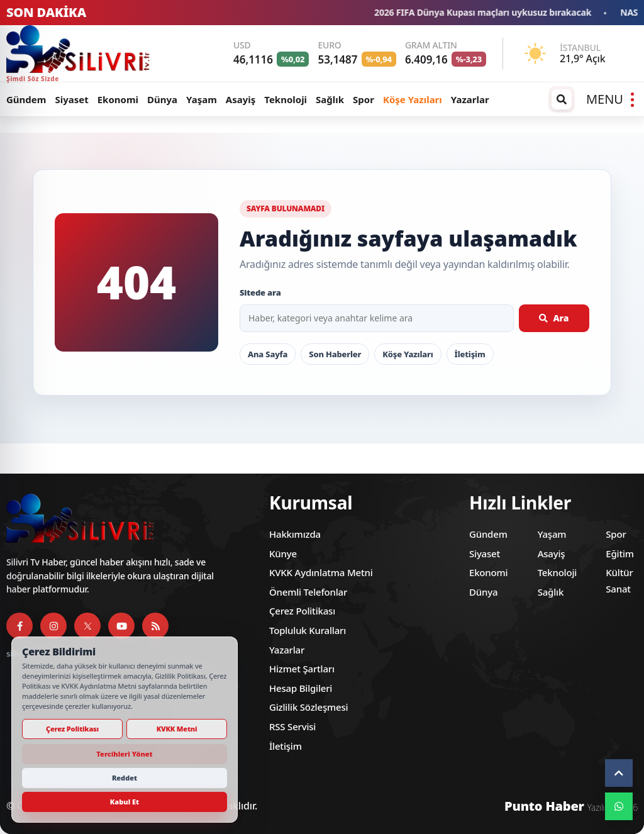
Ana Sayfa (268, 354)
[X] (87, 626)
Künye (283, 553)
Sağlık (330, 99)
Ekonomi (118, 99)
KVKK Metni (177, 729)
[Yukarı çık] (619, 773)
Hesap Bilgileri (301, 688)
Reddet (125, 778)
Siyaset (71, 99)
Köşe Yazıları (413, 99)
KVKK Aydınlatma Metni (321, 572)
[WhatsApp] (619, 806)
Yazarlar (470, 99)
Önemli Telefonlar (308, 592)
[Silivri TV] (86, 53)
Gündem (26, 99)
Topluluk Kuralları (308, 630)
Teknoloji (286, 99)
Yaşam (202, 99)
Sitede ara (260, 292)
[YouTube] (121, 626)
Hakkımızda (295, 534)
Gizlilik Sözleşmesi (308, 707)
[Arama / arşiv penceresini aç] (562, 99)
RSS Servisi (292, 726)
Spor (364, 99)
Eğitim (620, 553)
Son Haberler (335, 354)
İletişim (470, 354)
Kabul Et (125, 802)
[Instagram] (53, 626)
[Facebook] (19, 626)
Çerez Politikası (302, 611)
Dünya (162, 99)
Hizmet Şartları (302, 669)
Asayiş (241, 99)
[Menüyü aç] (610, 99)
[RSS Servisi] (155, 626)
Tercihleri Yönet (124, 754)
